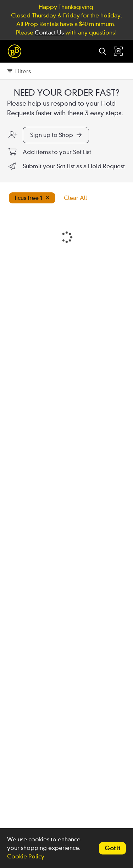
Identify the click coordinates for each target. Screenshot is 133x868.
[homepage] (16, 51)
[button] (118, 51)
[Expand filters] (66, 71)
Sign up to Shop (56, 135)
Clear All (75, 198)
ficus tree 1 (32, 198)
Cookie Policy (26, 856)
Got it (112, 848)
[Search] (102, 51)
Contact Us (49, 33)
